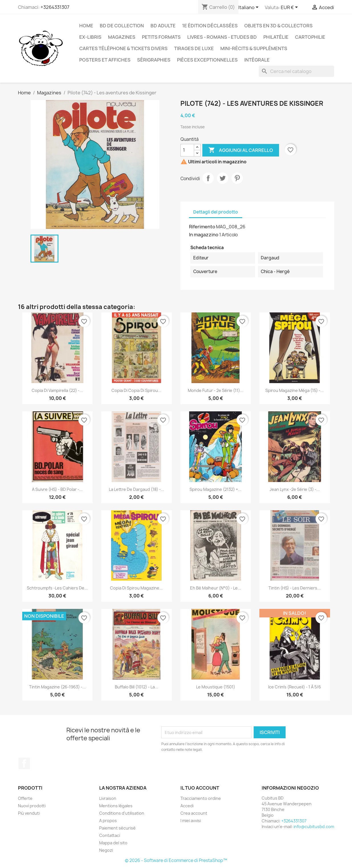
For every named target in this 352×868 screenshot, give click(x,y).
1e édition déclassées (210, 26)
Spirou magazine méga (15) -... (295, 390)
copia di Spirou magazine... (136, 588)
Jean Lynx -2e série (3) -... (295, 489)
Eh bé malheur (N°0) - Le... (216, 588)
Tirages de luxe (194, 48)
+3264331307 (55, 7)
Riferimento (202, 227)
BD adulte (163, 26)
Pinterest (237, 178)
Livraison (108, 798)
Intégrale (257, 60)
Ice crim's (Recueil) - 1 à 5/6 (295, 687)
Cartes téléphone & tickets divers (123, 48)
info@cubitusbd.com (314, 827)
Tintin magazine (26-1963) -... (57, 687)
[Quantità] (187, 150)
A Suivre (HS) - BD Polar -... (57, 489)
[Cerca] (296, 71)
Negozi (106, 850)
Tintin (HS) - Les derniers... (295, 588)
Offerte (25, 798)
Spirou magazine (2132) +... (215, 489)
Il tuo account (200, 788)
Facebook (24, 763)
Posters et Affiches (105, 60)
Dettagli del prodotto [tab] (216, 212)
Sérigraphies (154, 60)
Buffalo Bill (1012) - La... (137, 687)
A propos (108, 821)
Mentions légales (116, 806)
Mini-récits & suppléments (254, 48)
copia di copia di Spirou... (136, 390)
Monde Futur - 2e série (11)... (216, 390)
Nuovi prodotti (32, 806)
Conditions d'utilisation (122, 813)
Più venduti (29, 813)
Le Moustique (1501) (216, 687)
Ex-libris (90, 37)
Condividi (208, 178)
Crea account (194, 813)
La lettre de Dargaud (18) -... (137, 489)
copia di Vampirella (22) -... (57, 390)
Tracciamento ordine (201, 798)
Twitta (223, 178)
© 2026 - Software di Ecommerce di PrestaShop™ (176, 860)
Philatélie (276, 37)
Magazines (122, 37)
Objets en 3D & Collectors (278, 26)
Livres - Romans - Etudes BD (222, 37)
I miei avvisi (191, 821)
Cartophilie (310, 37)
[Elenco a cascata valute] (290, 8)
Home (86, 26)
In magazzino (204, 235)
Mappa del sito (113, 843)
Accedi (187, 806)
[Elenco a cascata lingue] (249, 8)
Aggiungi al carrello (241, 150)
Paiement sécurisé (117, 828)
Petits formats (161, 37)
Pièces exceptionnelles (207, 60)
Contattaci (110, 835)
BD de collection (122, 26)
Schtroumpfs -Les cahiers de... (57, 588)
